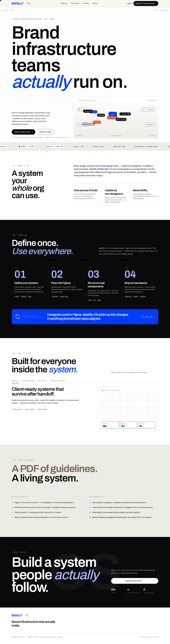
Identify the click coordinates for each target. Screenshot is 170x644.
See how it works (45, 132)
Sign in (130, 3)
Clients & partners (58, 381)
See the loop (148, 316)
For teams (86, 3)
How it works (75, 3)
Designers (42, 381)
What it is (64, 4)
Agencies (15, 381)
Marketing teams (29, 381)
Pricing (95, 3)
